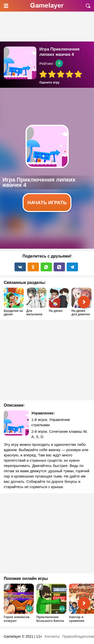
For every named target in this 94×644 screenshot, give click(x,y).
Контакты (52, 636)
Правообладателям (78, 636)
